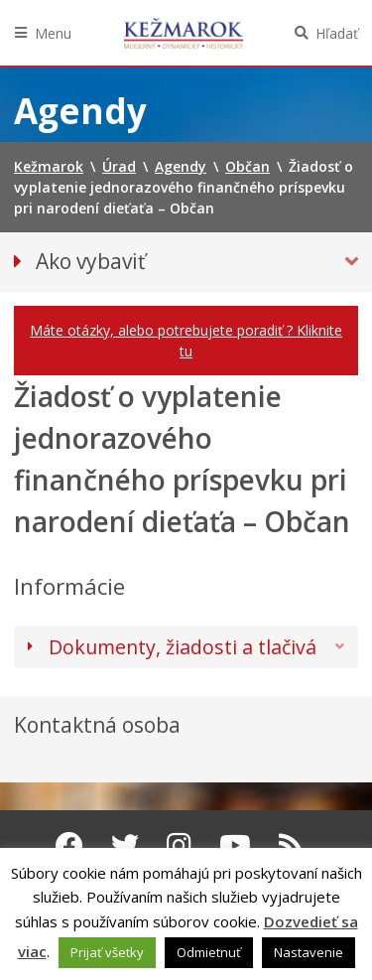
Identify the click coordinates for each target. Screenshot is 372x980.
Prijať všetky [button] (107, 952)
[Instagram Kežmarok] (179, 845)
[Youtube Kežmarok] (235, 845)
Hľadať (337, 33)
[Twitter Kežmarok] (125, 845)
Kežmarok (184, 33)
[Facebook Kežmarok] (69, 845)
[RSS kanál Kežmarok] (291, 845)
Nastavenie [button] (309, 952)
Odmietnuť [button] (209, 952)
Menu (53, 33)
